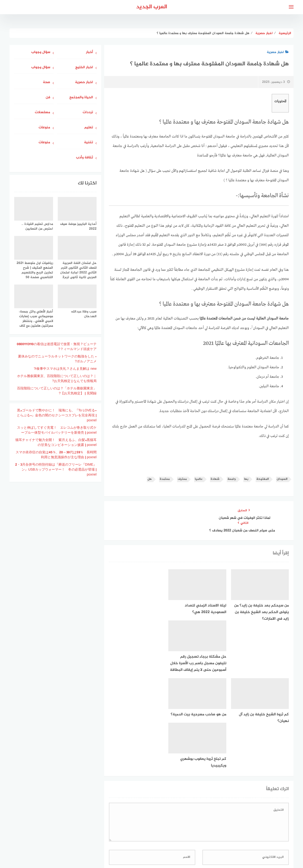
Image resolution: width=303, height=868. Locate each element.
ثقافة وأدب (85, 158)
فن (48, 98)
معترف (182, 479)
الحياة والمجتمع (81, 98)
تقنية (89, 143)
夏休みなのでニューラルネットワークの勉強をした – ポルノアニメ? (57, 359)
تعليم (89, 128)
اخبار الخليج (84, 68)
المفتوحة (263, 479)
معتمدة (165, 479)
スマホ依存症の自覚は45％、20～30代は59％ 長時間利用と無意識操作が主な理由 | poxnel (56, 455)
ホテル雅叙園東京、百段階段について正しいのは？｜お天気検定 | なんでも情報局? (57, 379)
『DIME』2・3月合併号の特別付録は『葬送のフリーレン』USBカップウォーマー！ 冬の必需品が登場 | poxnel (56, 470)
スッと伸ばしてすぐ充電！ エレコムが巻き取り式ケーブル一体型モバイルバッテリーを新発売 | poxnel (57, 430)
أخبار (89, 52)
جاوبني (138, 839)
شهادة (215, 479)
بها (246, 479)
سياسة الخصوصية (163, 839)
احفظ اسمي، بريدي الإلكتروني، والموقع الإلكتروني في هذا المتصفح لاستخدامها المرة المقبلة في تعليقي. (210, 784)
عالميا (199, 479)
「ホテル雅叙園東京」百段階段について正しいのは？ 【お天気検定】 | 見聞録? (57, 391)
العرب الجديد (152, 7)
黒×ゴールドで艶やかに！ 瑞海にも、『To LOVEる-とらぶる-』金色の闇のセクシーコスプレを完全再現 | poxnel (57, 416)
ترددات (88, 113)
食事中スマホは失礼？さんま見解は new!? (65, 369)
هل (150, 479)
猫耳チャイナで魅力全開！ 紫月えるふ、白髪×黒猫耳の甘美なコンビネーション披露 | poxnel (56, 443)
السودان (282, 479)
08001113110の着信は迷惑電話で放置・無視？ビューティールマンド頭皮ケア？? (57, 347)
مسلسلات (42, 113)
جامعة (232, 479)
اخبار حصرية (278, 52)
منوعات (44, 128)
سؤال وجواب (41, 52)
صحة (47, 82)
